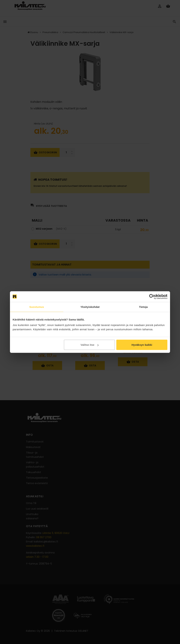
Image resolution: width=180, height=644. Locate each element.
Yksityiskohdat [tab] (90, 307)
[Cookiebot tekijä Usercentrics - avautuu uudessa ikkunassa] (152, 296)
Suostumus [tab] (37, 307)
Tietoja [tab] (143, 307)
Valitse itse (90, 345)
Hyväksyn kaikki (142, 345)
